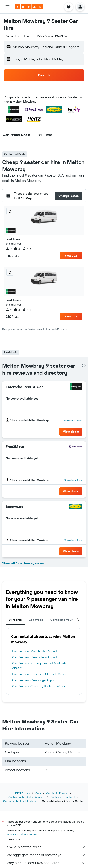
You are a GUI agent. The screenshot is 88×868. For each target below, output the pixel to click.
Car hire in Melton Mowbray (20, 801)
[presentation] (84, 366)
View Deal (71, 256)
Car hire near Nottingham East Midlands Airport (39, 666)
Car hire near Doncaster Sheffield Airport (40, 674)
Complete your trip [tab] (65, 620)
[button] (7, 7)
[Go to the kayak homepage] (29, 7)
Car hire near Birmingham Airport (35, 657)
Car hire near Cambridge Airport (34, 680)
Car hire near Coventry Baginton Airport (39, 686)
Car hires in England (63, 797)
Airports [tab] (15, 620)
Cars (38, 793)
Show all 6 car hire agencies (23, 563)
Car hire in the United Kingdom (27, 797)
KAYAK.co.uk (23, 793)
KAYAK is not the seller (46, 847)
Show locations (73, 420)
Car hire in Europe (57, 793)
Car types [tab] (36, 620)
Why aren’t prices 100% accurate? (46, 863)
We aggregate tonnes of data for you (46, 855)
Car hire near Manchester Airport (35, 651)
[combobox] (18, 36)
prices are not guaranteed (22, 834)
